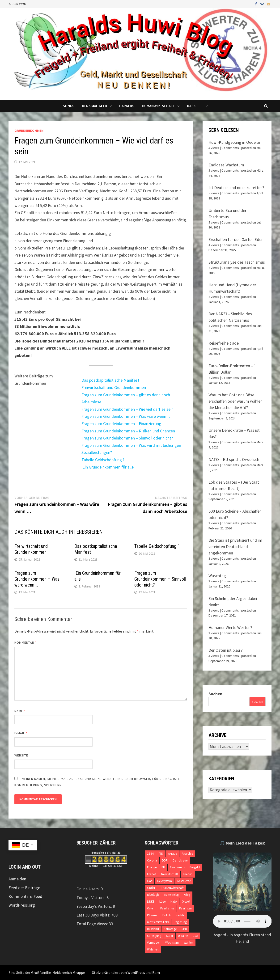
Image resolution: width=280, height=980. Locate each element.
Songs (69, 106)
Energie (152, 867)
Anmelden (17, 879)
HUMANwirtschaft (173, 888)
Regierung (180, 922)
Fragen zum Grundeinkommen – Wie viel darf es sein (127, 409)
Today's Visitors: (91, 898)
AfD (161, 854)
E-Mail (21, 733)
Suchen (215, 694)
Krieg (187, 895)
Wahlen (188, 943)
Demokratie (180, 860)
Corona (152, 860)
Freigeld (195, 867)
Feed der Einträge (24, 888)
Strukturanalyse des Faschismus (237, 262)
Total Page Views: (93, 924)
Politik (167, 915)
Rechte (180, 915)
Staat (170, 936)
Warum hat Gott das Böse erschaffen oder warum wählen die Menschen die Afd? (235, 401)
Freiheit (152, 874)
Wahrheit (153, 949)
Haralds (127, 106)
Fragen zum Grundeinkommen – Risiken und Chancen (128, 431)
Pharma (152, 915)
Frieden (188, 874)
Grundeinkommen (29, 131)
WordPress (136, 972)
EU (163, 867)
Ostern (151, 908)
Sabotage (170, 929)
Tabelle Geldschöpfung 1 (103, 460)
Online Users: (89, 889)
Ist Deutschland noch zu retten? (236, 188)
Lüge (162, 902)
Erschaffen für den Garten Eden (236, 239)
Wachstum (172, 943)
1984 (150, 854)
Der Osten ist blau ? (225, 650)
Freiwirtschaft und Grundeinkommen (114, 387)
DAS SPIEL (195, 106)
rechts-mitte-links (158, 922)
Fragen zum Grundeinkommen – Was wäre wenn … (126, 416)
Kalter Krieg (172, 895)
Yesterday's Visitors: (95, 906)
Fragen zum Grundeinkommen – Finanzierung (121, 424)
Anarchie (187, 854)
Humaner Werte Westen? (230, 627)
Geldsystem (164, 881)
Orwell (186, 902)
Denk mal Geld (95, 106)
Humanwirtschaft (158, 106)
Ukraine (183, 936)
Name (20, 711)
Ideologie (153, 895)
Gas (150, 881)
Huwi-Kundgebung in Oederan (235, 142)
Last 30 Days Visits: (94, 915)
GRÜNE (152, 888)
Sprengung (154, 936)
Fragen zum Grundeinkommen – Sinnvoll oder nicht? (127, 438)
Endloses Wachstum (226, 165)
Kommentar (26, 642)
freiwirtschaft (170, 874)
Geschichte (184, 881)
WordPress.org (22, 905)
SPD (184, 929)
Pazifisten (185, 908)
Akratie (172, 854)
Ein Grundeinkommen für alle (108, 467)
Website (21, 755)
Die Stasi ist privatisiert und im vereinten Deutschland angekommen (235, 547)
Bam (156, 972)
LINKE (151, 902)
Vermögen (154, 943)
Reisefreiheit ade (224, 343)
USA (195, 936)
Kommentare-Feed (25, 896)
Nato (174, 902)
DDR (165, 860)
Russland (153, 929)
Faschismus (177, 867)
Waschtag (217, 576)
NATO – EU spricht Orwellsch (234, 459)
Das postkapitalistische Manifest (110, 380)
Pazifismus (167, 908)
